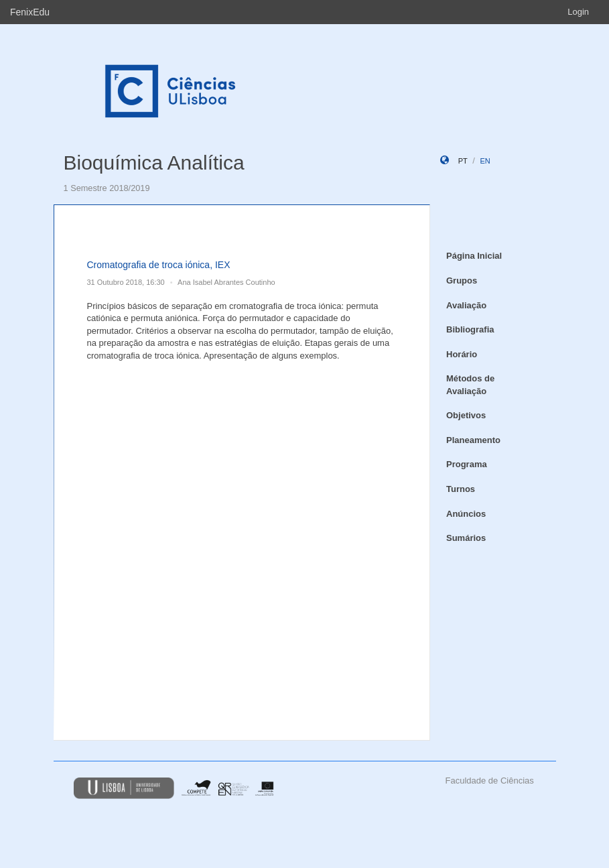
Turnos (461, 489)
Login (578, 12)
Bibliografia (470, 329)
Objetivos (466, 415)
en (485, 161)
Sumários (466, 538)
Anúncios (466, 514)
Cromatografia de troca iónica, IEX (159, 265)
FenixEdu (30, 12)
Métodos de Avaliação (470, 385)
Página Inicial (474, 256)
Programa (467, 464)
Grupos (462, 281)
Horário (462, 354)
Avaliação (466, 305)
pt (463, 161)
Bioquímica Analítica (154, 163)
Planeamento (473, 440)
